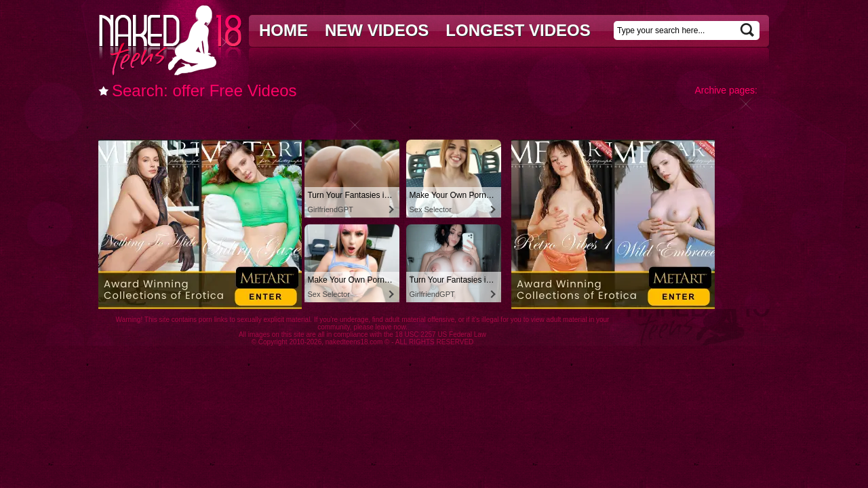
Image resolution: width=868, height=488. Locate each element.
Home (283, 30)
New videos (377, 30)
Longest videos (518, 30)
